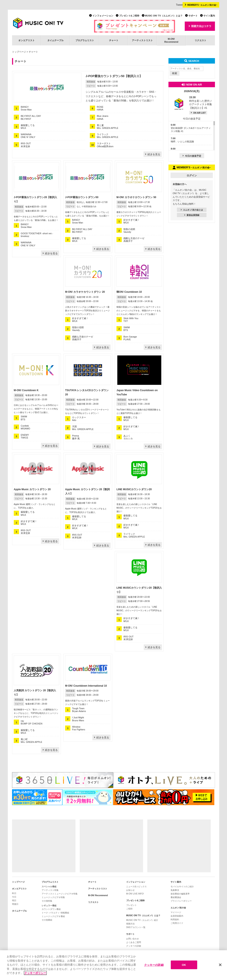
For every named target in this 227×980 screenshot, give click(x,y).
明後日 (15, 904)
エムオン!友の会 (178, 908)
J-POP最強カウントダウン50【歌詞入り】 (114, 76)
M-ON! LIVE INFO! (135, 894)
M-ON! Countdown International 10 (86, 686)
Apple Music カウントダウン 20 (32, 489)
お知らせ (130, 890)
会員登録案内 (177, 916)
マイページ (176, 912)
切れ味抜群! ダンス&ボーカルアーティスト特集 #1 (191, 128)
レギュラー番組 (49, 906)
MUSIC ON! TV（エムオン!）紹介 (142, 920)
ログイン (192, 176)
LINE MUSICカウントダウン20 (134, 489)
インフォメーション (103, 16)
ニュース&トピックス (136, 887)
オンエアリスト (27, 40)
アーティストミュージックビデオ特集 (60, 894)
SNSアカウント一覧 (136, 927)
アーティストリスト (142, 40)
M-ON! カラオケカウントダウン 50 (136, 197)
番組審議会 (176, 897)
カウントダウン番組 (51, 909)
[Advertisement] (44, 846)
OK (184, 965)
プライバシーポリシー (181, 901)
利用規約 (175, 919)
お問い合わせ (133, 939)
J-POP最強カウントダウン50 (82, 197)
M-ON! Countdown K (26, 390)
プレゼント (131, 905)
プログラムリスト (85, 40)
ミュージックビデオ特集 (53, 897)
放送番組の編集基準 (180, 894)
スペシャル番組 (49, 887)
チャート (114, 40)
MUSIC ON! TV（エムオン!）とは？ (164, 16)
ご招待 (129, 909)
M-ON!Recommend (171, 40)
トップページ (19, 52)
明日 (14, 900)
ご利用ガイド (177, 923)
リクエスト (200, 40)
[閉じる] (220, 965)
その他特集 (47, 901)
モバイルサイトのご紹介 (182, 887)
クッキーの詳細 (134, 946)
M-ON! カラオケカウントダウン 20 (85, 292)
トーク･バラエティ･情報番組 (55, 913)
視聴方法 (130, 924)
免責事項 (175, 890)
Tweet (179, 5)
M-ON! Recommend (98, 895)
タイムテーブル (55, 40)
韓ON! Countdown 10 (129, 292)
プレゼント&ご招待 (129, 16)
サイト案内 (209, 16)
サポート (193, 16)
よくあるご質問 (134, 942)
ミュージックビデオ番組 (53, 916)
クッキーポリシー (35, 973)
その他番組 (47, 920)
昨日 (14, 893)
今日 (14, 897)
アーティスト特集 (50, 890)
